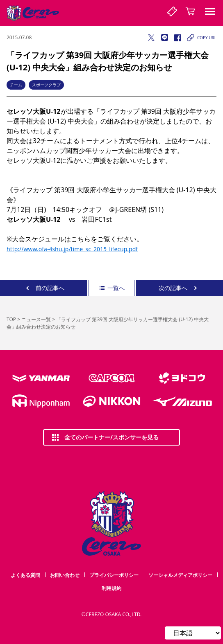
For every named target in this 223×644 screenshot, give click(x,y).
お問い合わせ (65, 575)
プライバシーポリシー (114, 575)
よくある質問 (25, 575)
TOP (11, 319)
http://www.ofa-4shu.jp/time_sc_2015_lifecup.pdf (72, 249)
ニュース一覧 (36, 319)
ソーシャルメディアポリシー (180, 575)
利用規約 (111, 588)
